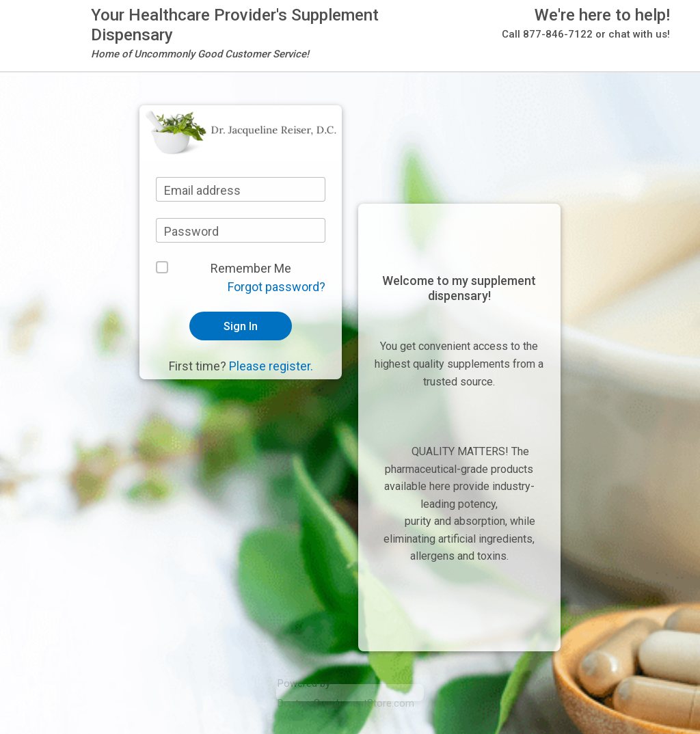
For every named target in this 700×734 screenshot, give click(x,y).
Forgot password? (277, 287)
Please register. (271, 366)
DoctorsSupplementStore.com (346, 703)
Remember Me (251, 268)
